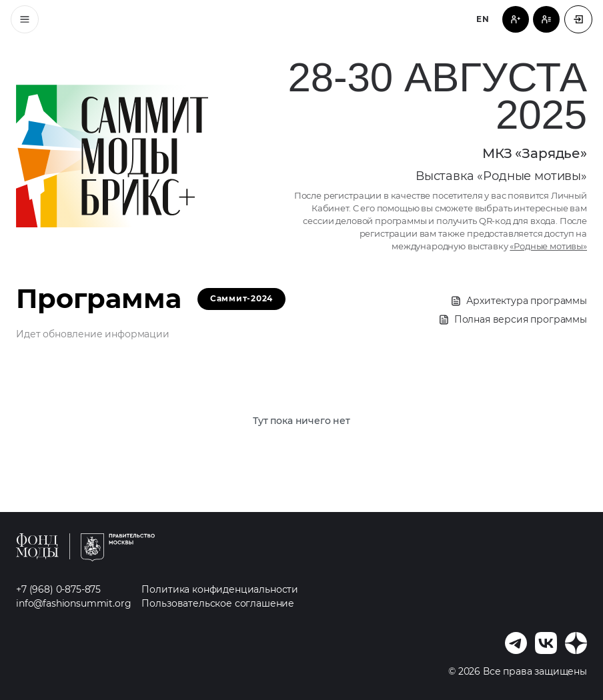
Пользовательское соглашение (218, 603)
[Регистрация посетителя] (516, 19)
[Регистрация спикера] (546, 19)
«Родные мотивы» (548, 246)
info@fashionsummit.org (73, 603)
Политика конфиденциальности (220, 589)
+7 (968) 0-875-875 (58, 589)
